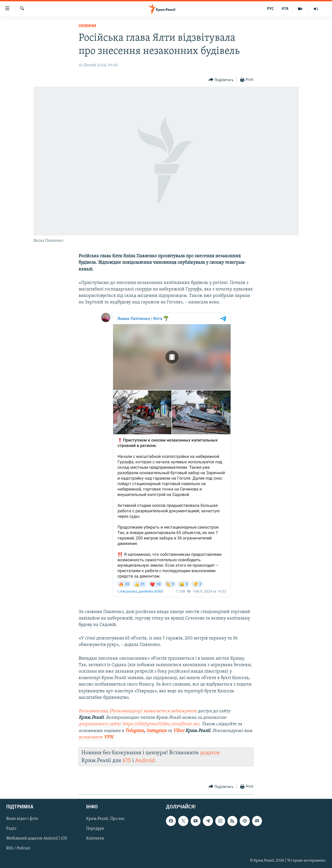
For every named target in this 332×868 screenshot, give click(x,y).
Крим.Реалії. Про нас (105, 819)
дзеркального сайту (99, 724)
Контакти (95, 839)
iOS (127, 761)
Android (145, 761)
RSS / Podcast (18, 849)
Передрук (95, 829)
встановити (96, 737)
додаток (210, 753)
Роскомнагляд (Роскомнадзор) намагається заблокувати (138, 711)
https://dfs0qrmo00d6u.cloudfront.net (161, 724)
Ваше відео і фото (22, 819)
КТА (285, 9)
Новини (87, 26)
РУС (270, 9)
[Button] (221, 80)
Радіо (11, 829)
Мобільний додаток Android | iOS (37, 839)
